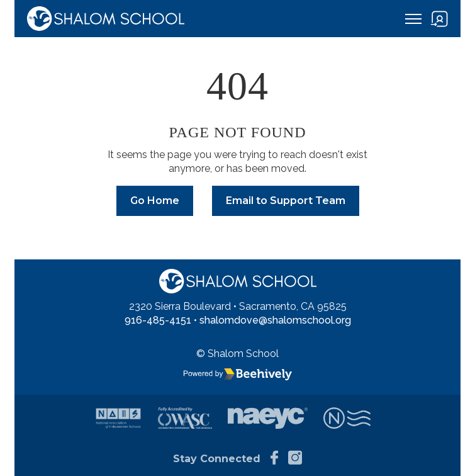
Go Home (155, 201)
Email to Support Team (286, 201)
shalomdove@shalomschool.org (275, 320)
